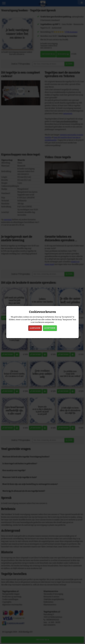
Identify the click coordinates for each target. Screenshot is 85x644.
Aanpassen (35, 328)
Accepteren (50, 328)
